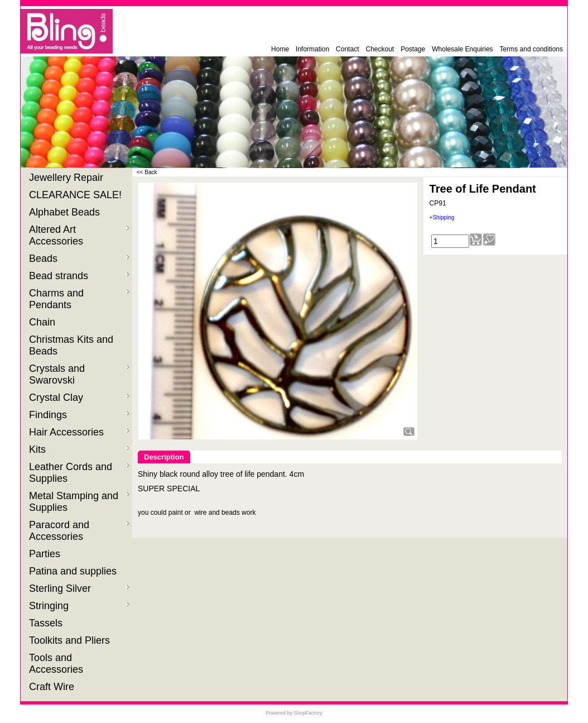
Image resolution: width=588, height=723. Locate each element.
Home (280, 49)
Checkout (380, 49)
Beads (79, 258)
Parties (46, 554)
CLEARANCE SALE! (77, 195)
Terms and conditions (531, 49)
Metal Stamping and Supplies (79, 502)
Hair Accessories (79, 432)
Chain (44, 322)
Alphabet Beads (66, 212)
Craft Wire (53, 687)
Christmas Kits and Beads (71, 345)
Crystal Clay (79, 398)
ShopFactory (307, 713)
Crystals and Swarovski (79, 374)
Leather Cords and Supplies (79, 473)
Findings (79, 415)
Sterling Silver (79, 588)
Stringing (79, 606)
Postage (413, 49)
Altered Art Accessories (79, 235)
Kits (79, 449)
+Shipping (442, 217)
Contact (347, 49)
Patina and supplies (74, 571)
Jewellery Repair (68, 178)
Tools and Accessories (57, 664)
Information (312, 49)
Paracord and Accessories (79, 531)
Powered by (279, 713)
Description (164, 457)
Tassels (47, 623)
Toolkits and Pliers (71, 640)
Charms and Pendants (79, 299)
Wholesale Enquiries (462, 49)
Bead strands (79, 276)
